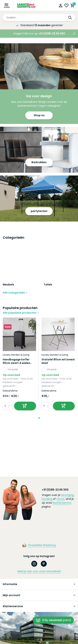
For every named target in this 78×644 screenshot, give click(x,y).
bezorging (67, 495)
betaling (47, 499)
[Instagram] (34, 564)
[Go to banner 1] (39, 84)
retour (60, 499)
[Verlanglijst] (66, 6)
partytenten (39, 211)
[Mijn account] (61, 6)
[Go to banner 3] (39, 199)
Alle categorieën (15, 293)
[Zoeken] (39, 17)
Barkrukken (39, 162)
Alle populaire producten (21, 313)
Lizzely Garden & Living (16, 355)
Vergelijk (10, 369)
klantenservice (62, 503)
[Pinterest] (44, 564)
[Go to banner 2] (39, 150)
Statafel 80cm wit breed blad (58, 361)
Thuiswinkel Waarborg (42, 545)
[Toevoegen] (25, 406)
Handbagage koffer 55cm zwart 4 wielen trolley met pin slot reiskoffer (16, 361)
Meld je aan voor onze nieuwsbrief (39, 571)
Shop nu (39, 115)
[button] (39, 418)
